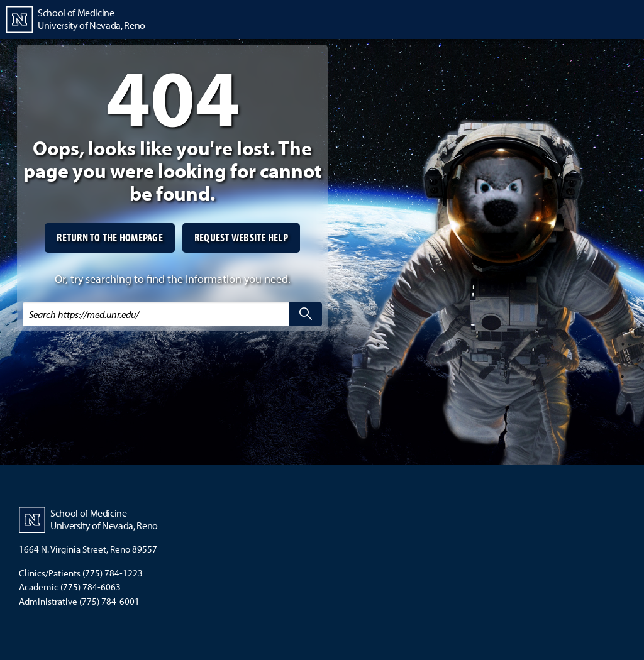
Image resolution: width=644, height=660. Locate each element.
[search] (306, 314)
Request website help (241, 237)
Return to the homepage (110, 237)
